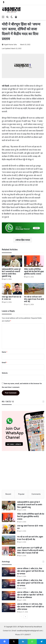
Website (5, 373)
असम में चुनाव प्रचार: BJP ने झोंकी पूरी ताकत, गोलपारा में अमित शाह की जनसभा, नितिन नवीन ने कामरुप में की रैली (30, 550)
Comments (36, 494)
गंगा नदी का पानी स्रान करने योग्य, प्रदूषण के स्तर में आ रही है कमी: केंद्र (34, 299)
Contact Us (7, 631)
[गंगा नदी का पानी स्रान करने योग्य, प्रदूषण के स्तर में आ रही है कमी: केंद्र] (34, 289)
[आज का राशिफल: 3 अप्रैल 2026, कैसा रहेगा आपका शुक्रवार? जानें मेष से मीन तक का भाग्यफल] (9, 572)
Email (4, 363)
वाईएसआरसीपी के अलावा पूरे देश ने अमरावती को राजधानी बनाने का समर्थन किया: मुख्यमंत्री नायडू (30, 505)
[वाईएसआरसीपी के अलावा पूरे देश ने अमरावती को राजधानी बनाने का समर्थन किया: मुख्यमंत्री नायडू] (12, 261)
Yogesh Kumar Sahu (10, 45)
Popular (21, 494)
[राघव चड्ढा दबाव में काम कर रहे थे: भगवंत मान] (12, 289)
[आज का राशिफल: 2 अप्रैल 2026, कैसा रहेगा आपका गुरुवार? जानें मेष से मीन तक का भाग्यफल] (9, 584)
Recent (8, 494)
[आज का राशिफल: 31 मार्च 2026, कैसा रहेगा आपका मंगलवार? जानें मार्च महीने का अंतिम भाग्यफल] (9, 608)
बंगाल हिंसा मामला (23, 240)
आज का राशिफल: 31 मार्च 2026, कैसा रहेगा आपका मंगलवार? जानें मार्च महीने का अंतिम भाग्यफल (31, 607)
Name (5, 352)
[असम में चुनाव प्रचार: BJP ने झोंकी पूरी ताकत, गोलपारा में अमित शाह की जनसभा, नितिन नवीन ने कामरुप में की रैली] (9, 551)
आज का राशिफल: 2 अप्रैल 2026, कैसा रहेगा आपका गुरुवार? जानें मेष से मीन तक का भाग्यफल (30, 583)
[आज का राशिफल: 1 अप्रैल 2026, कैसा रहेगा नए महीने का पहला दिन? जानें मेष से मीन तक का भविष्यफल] (9, 596)
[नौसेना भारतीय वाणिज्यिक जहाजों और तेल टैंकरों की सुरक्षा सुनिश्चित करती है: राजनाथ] (34, 261)
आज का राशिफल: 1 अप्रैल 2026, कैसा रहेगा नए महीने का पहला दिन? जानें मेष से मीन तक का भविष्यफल (30, 595)
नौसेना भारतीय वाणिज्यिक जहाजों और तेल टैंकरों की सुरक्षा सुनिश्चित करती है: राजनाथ (34, 272)
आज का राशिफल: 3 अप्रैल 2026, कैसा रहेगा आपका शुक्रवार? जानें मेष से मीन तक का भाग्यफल (31, 571)
